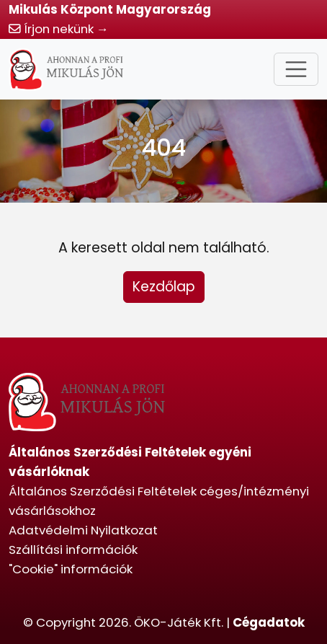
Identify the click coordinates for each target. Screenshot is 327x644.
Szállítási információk (73, 550)
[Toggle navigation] (296, 69)
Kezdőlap (164, 287)
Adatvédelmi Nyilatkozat (83, 530)
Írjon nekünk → (59, 29)
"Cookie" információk (71, 569)
